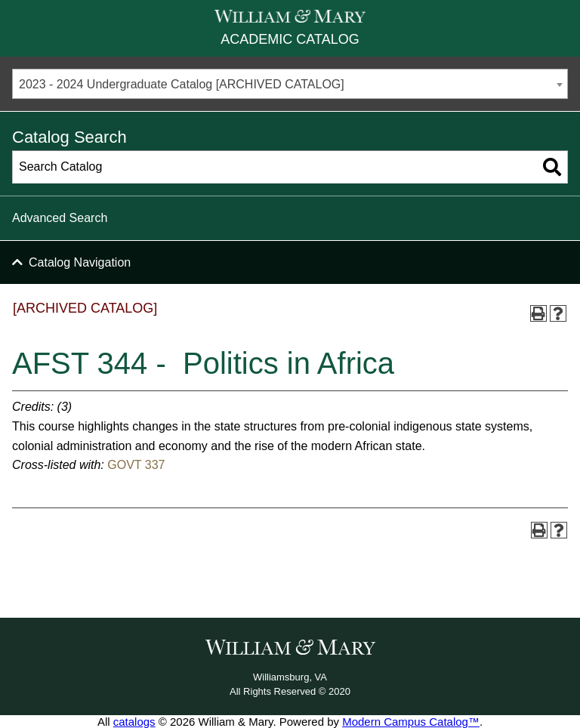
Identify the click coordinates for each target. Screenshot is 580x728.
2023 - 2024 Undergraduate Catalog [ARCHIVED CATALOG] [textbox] (182, 84)
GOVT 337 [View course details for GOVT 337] (136, 465)
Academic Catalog (290, 39)
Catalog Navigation (80, 262)
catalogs (134, 722)
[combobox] (290, 84)
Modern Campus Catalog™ (411, 722)
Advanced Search (60, 218)
